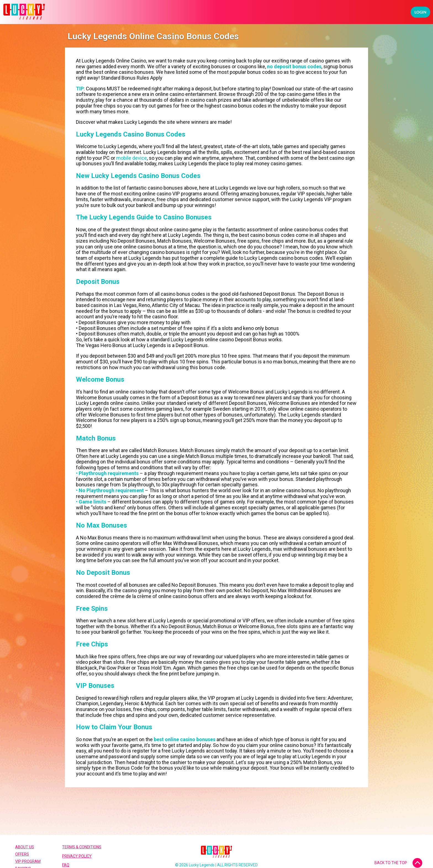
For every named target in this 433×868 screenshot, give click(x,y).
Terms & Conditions (82, 847)
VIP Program (28, 861)
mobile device (132, 158)
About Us (25, 847)
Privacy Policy (77, 856)
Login (420, 12)
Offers (22, 854)
